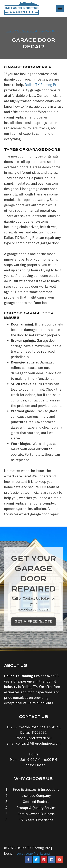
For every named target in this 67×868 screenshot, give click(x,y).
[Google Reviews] (60, 860)
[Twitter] (36, 860)
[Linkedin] (52, 860)
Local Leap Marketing (33, 853)
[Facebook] (28, 860)
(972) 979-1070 (39, 738)
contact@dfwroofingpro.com (38, 743)
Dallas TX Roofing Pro (42, 85)
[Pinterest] (44, 860)
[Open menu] (60, 8)
